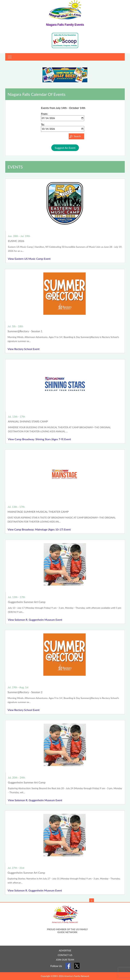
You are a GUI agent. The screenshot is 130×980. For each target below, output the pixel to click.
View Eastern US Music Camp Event (29, 259)
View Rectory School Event (24, 349)
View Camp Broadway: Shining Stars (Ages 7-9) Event (39, 439)
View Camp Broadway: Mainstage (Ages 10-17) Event (39, 529)
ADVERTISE (65, 950)
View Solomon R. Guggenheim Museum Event (35, 620)
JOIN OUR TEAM (65, 960)
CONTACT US (65, 955)
